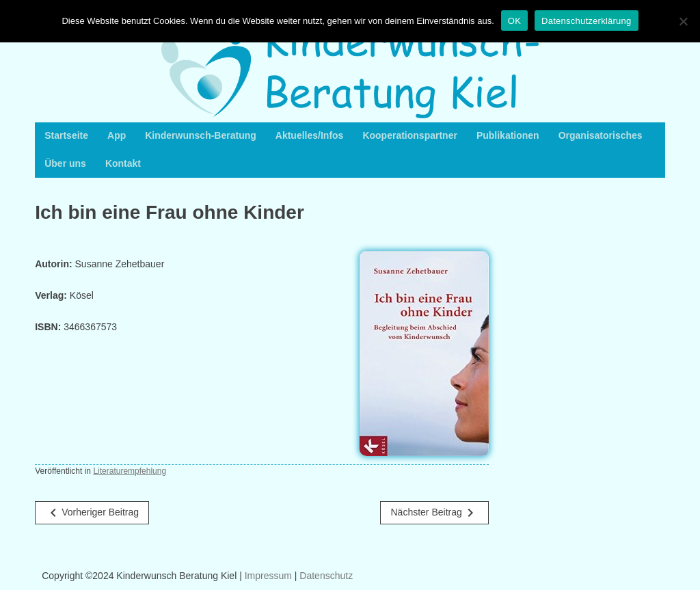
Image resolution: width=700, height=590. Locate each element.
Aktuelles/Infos (310, 135)
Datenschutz (326, 576)
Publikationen (508, 135)
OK (514, 21)
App (117, 135)
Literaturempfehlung (130, 471)
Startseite (66, 135)
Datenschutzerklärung (586, 21)
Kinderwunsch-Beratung (201, 135)
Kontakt (123, 163)
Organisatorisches (601, 135)
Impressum (268, 576)
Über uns (65, 163)
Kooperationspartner (409, 135)
